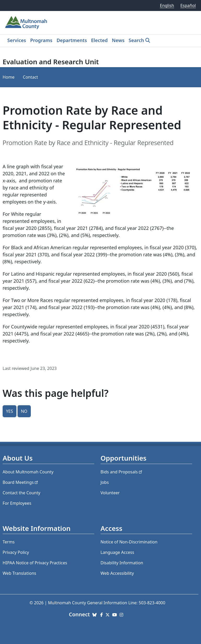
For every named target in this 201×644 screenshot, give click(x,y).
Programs (41, 40)
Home (9, 77)
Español (188, 5)
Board (21, 482)
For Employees (17, 503)
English (167, 5)
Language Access (117, 552)
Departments (72, 40)
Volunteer (110, 493)
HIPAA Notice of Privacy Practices (35, 563)
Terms (9, 542)
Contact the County (21, 493)
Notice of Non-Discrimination (129, 542)
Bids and (122, 472)
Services (17, 40)
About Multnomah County (28, 472)
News (118, 40)
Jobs (105, 482)
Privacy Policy (16, 552)
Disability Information (122, 563)
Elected (99, 40)
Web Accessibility (117, 573)
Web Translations (19, 573)
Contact (31, 77)
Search (136, 40)
